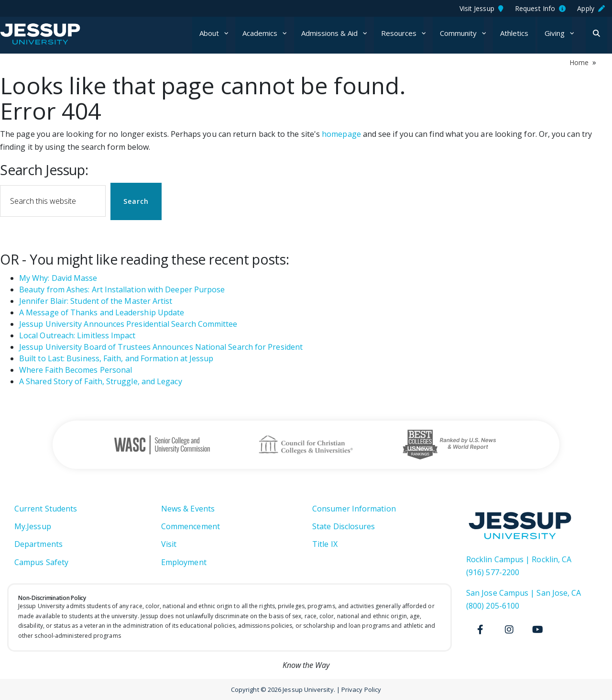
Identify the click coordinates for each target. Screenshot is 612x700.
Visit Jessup (481, 8)
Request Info (540, 8)
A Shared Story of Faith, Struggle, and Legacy (101, 381)
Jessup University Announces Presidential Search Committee (128, 324)
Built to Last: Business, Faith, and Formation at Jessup (116, 358)
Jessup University (59, 34)
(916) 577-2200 (493, 572)
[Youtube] (538, 630)
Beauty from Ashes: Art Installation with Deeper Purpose (122, 289)
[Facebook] (481, 630)
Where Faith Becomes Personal (76, 370)
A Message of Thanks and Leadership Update (102, 312)
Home (579, 62)
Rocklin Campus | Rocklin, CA (519, 559)
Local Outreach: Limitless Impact (77, 335)
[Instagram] (509, 630)
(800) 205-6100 (493, 606)
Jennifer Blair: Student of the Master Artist (96, 301)
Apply (591, 8)
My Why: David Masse (58, 278)
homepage (341, 134)
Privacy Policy (361, 689)
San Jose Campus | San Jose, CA (524, 593)
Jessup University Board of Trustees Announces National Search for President (161, 347)
